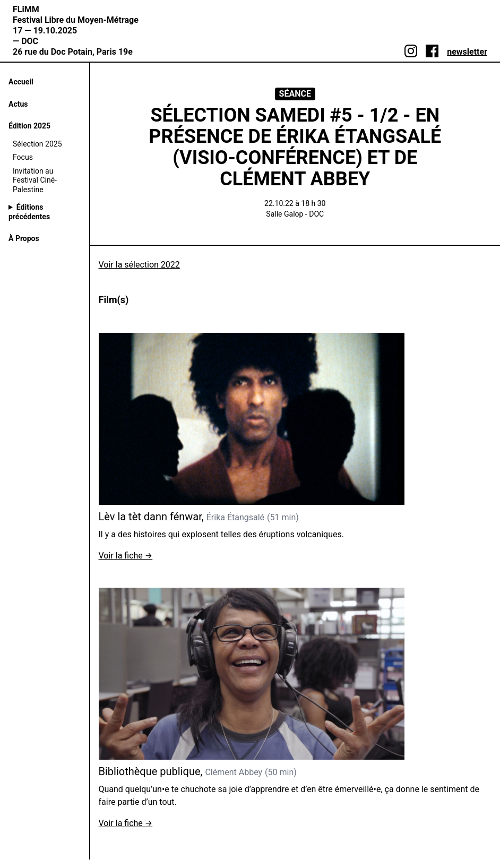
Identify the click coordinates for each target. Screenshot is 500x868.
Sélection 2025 (37, 144)
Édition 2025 (29, 126)
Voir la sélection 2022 (139, 265)
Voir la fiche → (126, 556)
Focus (23, 157)
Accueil (21, 82)
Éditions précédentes (29, 212)
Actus (18, 104)
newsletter (467, 52)
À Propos (24, 238)
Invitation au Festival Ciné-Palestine (35, 180)
